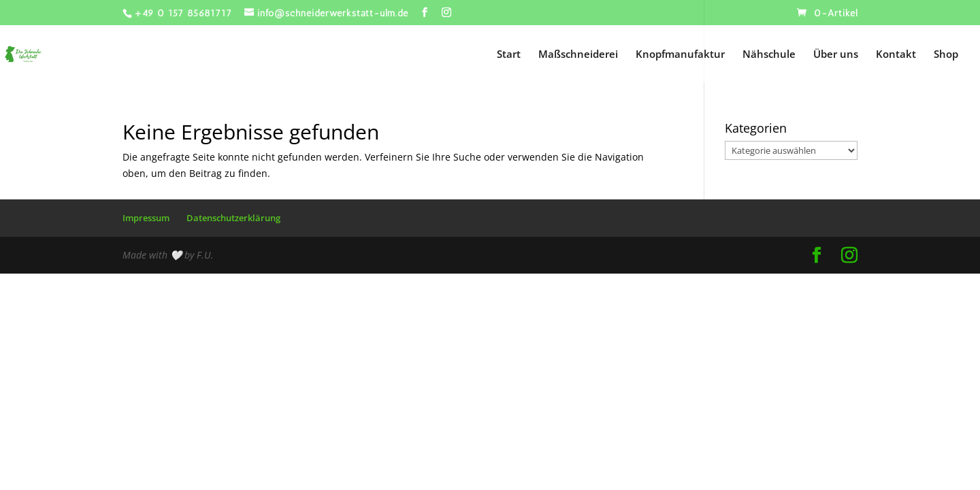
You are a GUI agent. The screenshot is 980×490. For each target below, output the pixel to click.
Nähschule (769, 55)
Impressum (146, 218)
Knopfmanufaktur (680, 55)
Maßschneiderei (578, 55)
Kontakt (896, 55)
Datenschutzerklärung (233, 218)
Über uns (836, 55)
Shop (946, 55)
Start (509, 55)
